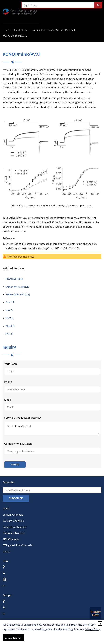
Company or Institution (18, 443)
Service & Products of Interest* (23, 417)
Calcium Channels (13, 521)
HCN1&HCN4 (14, 279)
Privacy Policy (92, 629)
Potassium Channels (14, 527)
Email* (8, 400)
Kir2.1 (9, 318)
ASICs (6, 551)
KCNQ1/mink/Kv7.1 (15, 35)
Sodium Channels (13, 514)
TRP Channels (11, 539)
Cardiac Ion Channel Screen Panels (52, 30)
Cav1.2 (10, 302)
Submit (15, 465)
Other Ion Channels (17, 286)
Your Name (11, 364)
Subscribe (16, 498)
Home (6, 30)
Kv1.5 (9, 334)
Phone (8, 382)
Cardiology (21, 30)
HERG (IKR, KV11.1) (18, 294)
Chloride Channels (13, 533)
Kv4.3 (9, 310)
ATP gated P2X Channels (17, 545)
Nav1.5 (10, 326)
